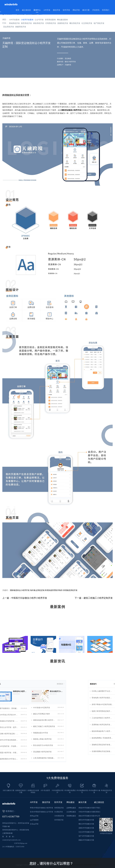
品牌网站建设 (71, 808)
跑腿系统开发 (21, 27)
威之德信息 (26, 10)
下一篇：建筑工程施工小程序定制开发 (94, 598)
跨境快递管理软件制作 (54, 590)
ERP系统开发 (59, 820)
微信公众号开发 (48, 812)
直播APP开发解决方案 (86, 828)
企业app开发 (34, 824)
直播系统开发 (63, 23)
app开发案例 (34, 820)
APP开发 (47, 10)
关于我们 (97, 808)
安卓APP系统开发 (36, 812)
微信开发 (57, 10)
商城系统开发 (14, 23)
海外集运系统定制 (37, 590)
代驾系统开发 (51, 23)
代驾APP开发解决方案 (86, 812)
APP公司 (97, 816)
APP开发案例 (14, 20)
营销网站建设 (71, 816)
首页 (17, 10)
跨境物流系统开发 (70, 590)
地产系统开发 (99, 23)
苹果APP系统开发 (36, 808)
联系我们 (106, 10)
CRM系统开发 (59, 816)
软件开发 (66, 10)
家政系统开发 (39, 23)
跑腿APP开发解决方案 (86, 840)
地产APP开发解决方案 (86, 836)
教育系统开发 (26, 23)
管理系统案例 (50, 20)
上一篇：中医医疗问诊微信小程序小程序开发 (25, 598)
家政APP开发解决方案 (86, 816)
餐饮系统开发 (75, 23)
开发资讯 (96, 10)
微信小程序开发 (48, 808)
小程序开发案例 (27, 20)
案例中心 (37, 10)
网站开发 (76, 10)
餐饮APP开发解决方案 (86, 824)
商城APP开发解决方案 (86, 808)
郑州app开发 (34, 816)
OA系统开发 (59, 812)
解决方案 (86, 10)
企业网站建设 (71, 812)
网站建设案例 (62, 20)
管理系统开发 (59, 808)
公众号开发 (39, 20)
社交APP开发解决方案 (86, 832)
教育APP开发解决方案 (86, 820)
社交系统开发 (87, 23)
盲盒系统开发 (9, 27)
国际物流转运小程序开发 (20, 590)
